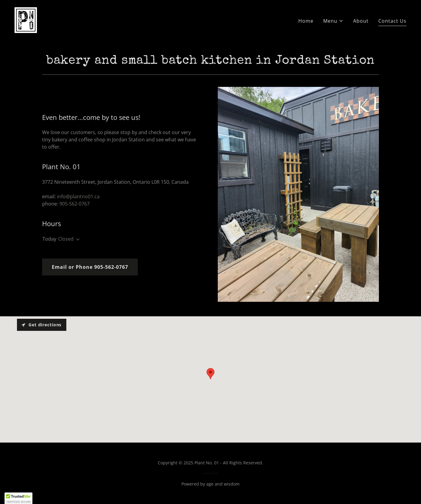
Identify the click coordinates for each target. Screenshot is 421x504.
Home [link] (306, 21)
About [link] (361, 21)
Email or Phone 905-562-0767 (90, 267)
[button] (333, 21)
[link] (26, 20)
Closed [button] (66, 239)
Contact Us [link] (392, 21)
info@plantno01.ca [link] (78, 196)
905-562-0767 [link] (75, 204)
